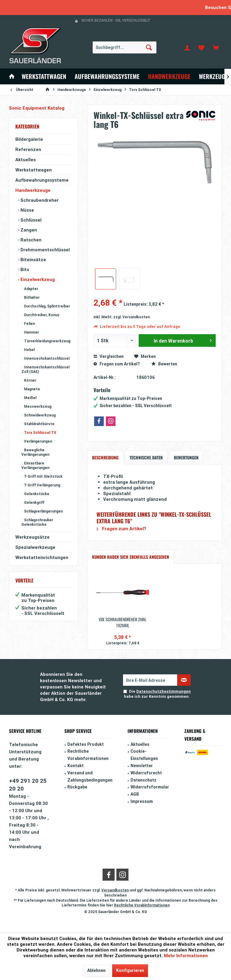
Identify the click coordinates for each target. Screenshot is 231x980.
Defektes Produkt (86, 744)
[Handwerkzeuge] (169, 76)
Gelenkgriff (34, 502)
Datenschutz (143, 780)
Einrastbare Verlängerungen (35, 465)
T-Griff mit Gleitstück (43, 476)
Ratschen (30, 240)
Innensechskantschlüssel (46, 358)
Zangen (28, 230)
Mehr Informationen (186, 956)
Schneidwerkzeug (39, 415)
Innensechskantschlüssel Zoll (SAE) (45, 369)
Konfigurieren (130, 970)
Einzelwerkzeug (37, 279)
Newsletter (142, 766)
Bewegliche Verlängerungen (35, 452)
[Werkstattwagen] (44, 76)
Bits (24, 269)
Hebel (29, 350)
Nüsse (27, 210)
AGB (135, 794)
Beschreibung (105, 457)
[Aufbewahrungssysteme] (107, 76)
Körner (30, 380)
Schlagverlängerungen (43, 511)
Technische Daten (146, 457)
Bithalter (31, 297)
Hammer (31, 332)
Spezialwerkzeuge (35, 547)
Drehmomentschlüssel (45, 250)
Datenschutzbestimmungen (163, 691)
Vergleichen (109, 356)
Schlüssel (30, 220)
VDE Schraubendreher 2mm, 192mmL (123, 622)
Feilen (29, 324)
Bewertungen (186, 457)
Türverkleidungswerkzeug (47, 341)
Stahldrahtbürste (39, 424)
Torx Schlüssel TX (40, 433)
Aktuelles (26, 160)
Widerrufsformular (150, 787)
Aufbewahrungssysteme (42, 180)
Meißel (30, 398)
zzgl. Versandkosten (132, 317)
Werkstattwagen (34, 170)
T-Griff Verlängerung (42, 485)
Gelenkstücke (36, 494)
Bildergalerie (29, 139)
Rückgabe (77, 787)
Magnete (32, 389)
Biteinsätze (33, 260)
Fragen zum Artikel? (117, 364)
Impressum (142, 801)
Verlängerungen (38, 441)
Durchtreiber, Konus (41, 315)
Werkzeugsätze (32, 537)
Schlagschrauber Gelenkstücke (37, 522)
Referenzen (28, 149)
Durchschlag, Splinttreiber (47, 306)
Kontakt (75, 766)
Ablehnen (96, 970)
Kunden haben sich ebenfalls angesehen (131, 557)
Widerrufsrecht (146, 773)
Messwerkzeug (37, 406)
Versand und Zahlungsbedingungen (90, 776)
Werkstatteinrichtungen (42, 557)
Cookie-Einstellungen (144, 755)
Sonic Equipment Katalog (37, 108)
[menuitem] (216, 47)
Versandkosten (115, 890)
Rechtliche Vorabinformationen (88, 755)
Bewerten (164, 364)
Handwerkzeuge (33, 190)
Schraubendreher (39, 200)
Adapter (31, 289)
